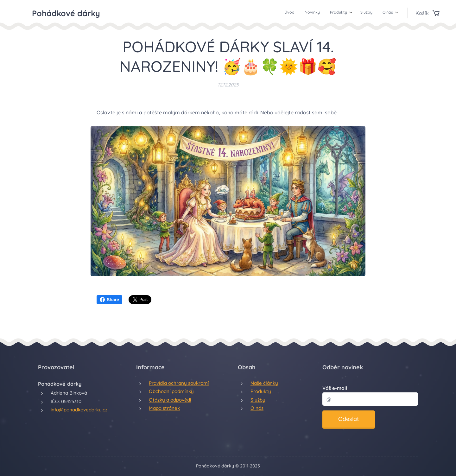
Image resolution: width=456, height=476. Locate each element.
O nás (257, 408)
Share (109, 300)
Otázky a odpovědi (170, 400)
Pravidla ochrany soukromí (179, 383)
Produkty (261, 391)
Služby (258, 400)
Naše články (264, 383)
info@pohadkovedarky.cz (79, 410)
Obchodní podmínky (171, 391)
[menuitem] (351, 13)
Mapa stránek (164, 408)
